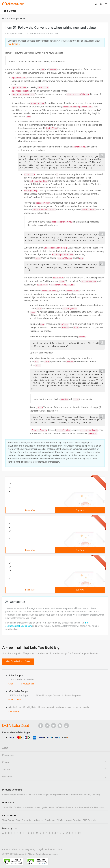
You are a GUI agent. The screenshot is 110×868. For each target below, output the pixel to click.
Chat (11, 684)
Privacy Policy (29, 849)
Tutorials (77, 820)
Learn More (30, 510)
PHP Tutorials (89, 820)
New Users (99, 807)
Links (59, 849)
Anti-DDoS (37, 794)
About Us (16, 849)
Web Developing (64, 820)
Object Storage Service (54, 794)
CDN (29, 794)
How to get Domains (44, 807)
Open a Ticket (15, 700)
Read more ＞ (14, 44)
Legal (40, 849)
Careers (6, 849)
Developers (50, 820)
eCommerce (72, 794)
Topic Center (8, 820)
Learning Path (86, 807)
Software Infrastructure (66, 807)
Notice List (50, 849)
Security (97, 794)
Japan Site (7, 807)
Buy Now (80, 510)
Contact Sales (28, 684)
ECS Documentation (23, 807)
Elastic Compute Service (14, 794)
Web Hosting (85, 794)
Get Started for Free (18, 661)
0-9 (79, 833)
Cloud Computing (24, 820)
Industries (38, 820)
